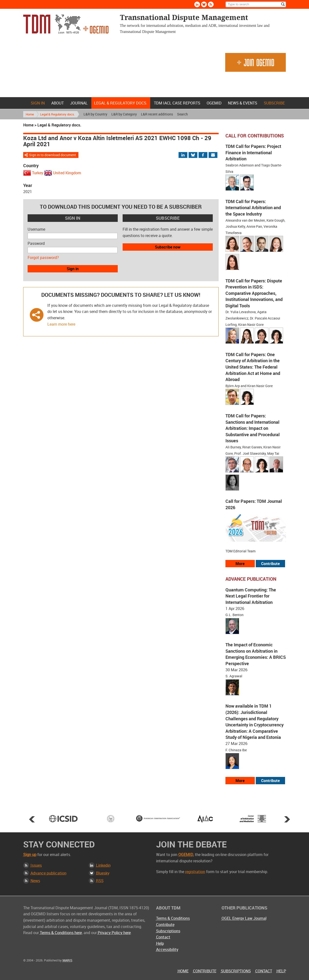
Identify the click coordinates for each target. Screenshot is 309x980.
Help (160, 943)
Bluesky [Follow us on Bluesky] (204, 4)
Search (182, 114)
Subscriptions (168, 931)
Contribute (165, 925)
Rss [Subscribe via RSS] (211, 4)
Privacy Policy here (114, 933)
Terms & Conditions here (61, 933)
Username (36, 229)
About (58, 103)
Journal (79, 103)
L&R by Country (95, 114)
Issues (36, 865)
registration (195, 872)
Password (36, 243)
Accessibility (167, 949)
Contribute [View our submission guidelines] (270, 564)
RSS (100, 881)
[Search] (256, 4)
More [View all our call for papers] (240, 564)
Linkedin (103, 865)
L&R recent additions (157, 114)
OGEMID (214, 103)
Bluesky (103, 873)
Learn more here (61, 324)
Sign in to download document (53, 155)
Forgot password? (43, 258)
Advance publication (48, 873)
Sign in (38, 103)
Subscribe (274, 103)
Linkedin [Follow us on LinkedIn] (197, 4)
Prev (32, 819)
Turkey (38, 173)
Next (287, 819)
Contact (163, 937)
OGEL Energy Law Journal (244, 918)
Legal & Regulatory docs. (121, 103)
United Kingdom (67, 173)
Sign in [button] (73, 269)
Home (24, 103)
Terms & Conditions (173, 918)
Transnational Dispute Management (66, 24)
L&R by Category (124, 114)
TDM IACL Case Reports (177, 103)
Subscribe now (168, 247)
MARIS (67, 960)
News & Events (243, 103)
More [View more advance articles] (240, 781)
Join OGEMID (256, 62)
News (35, 881)
